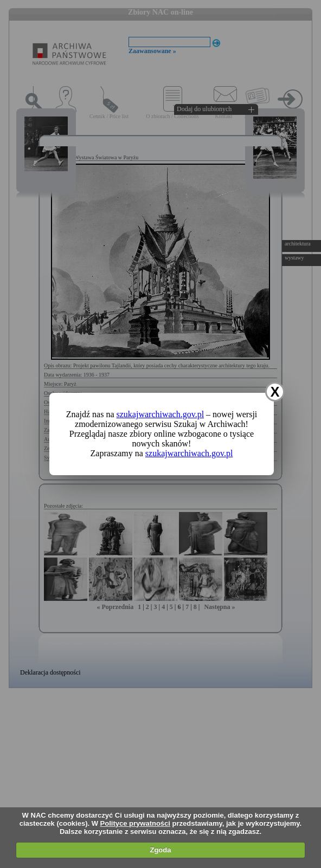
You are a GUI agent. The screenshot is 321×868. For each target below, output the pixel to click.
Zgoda (160, 850)
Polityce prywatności (135, 823)
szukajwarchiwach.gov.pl (160, 414)
